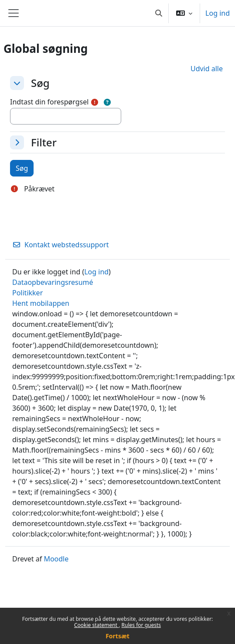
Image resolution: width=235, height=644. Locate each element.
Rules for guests (141, 625)
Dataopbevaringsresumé (53, 282)
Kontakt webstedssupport (60, 245)
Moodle (56, 559)
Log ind (218, 13)
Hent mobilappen (41, 303)
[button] (159, 13)
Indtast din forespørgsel (49, 102)
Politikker (27, 293)
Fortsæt (117, 636)
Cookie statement (96, 625)
